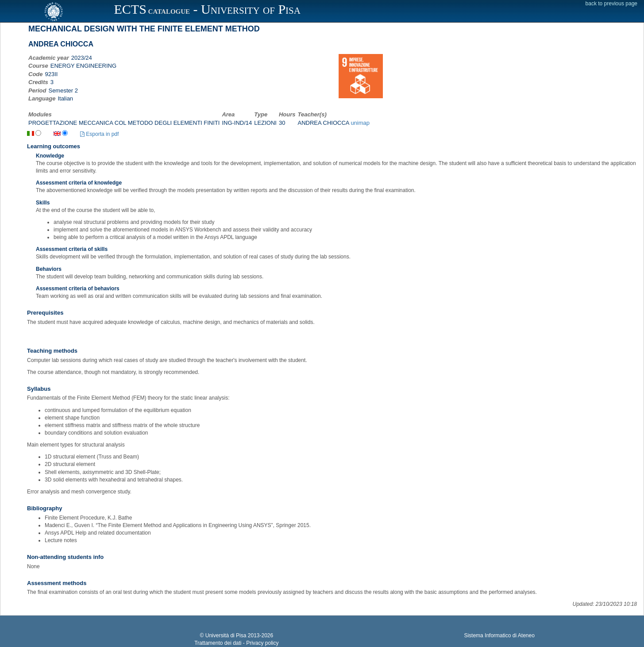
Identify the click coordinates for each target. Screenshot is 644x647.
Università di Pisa (226, 635)
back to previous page (611, 4)
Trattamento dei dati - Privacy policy (236, 643)
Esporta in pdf (99, 134)
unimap (360, 123)
